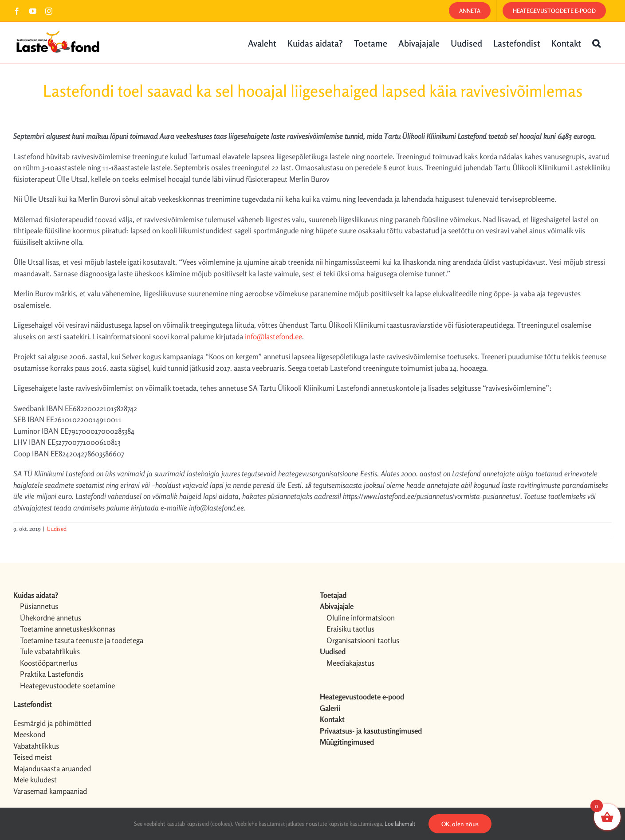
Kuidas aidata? (36, 595)
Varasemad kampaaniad (50, 791)
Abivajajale (337, 606)
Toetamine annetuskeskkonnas (68, 629)
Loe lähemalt (400, 824)
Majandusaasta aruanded (52, 768)
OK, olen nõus (460, 824)
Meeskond (29, 734)
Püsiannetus (39, 606)
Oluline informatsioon (361, 618)
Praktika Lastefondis (52, 674)
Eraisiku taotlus (350, 629)
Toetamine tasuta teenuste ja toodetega (82, 640)
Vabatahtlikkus (36, 746)
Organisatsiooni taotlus (363, 640)
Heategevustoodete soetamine (67, 685)
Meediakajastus (350, 663)
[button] (596, 43)
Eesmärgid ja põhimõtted (52, 723)
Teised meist (33, 757)
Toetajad (333, 595)
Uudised (57, 529)
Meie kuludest (35, 779)
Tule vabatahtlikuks (50, 651)
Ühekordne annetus (51, 618)
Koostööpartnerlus (49, 663)
